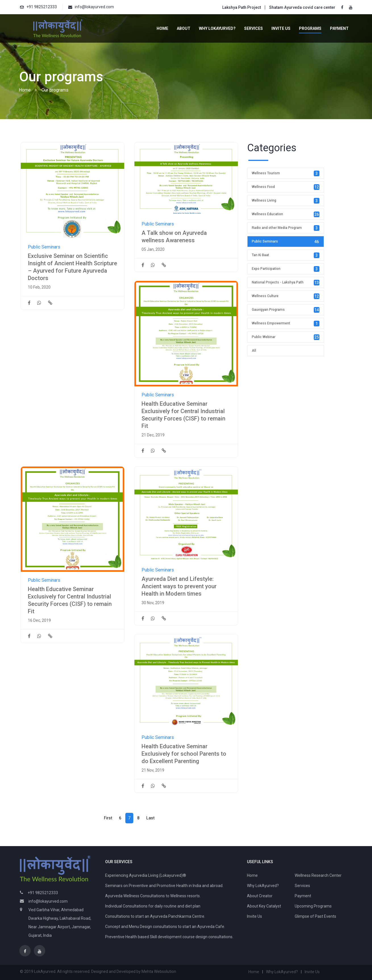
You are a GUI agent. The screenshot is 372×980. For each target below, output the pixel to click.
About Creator (260, 896)
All (254, 351)
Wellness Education (286, 214)
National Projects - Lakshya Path (286, 283)
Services (253, 28)
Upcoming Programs (313, 906)
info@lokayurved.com (94, 7)
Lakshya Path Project (242, 7)
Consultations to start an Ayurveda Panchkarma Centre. (155, 916)
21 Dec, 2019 (153, 435)
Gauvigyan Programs (286, 310)
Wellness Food (286, 187)
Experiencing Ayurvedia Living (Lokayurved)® (146, 875)
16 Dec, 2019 (39, 620)
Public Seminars (44, 247)
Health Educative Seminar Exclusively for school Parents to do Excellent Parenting (184, 754)
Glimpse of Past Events (315, 916)
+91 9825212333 (42, 7)
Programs (310, 28)
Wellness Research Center (318, 875)
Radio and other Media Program (286, 228)
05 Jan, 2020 (153, 249)
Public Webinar (286, 337)
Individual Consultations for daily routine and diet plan (153, 906)
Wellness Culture (286, 296)
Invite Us (281, 28)
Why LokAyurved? (217, 28)
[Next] (150, 818)
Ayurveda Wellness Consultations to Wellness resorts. (153, 896)
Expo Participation (286, 269)
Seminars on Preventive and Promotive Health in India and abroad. (164, 886)
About (184, 28)
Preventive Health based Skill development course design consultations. (169, 937)
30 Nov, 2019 (153, 603)
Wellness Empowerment (286, 324)
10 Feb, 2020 (39, 287)
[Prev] (108, 818)
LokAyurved (45, 971)
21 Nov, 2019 (153, 770)
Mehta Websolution (159, 971)
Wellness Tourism (286, 173)
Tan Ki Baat (286, 255)
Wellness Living (286, 201)
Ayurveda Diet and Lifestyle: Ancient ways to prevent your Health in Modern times (179, 586)
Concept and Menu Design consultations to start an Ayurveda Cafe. (165, 927)
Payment (339, 28)
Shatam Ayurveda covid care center (302, 7)
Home (162, 28)
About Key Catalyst (264, 906)
